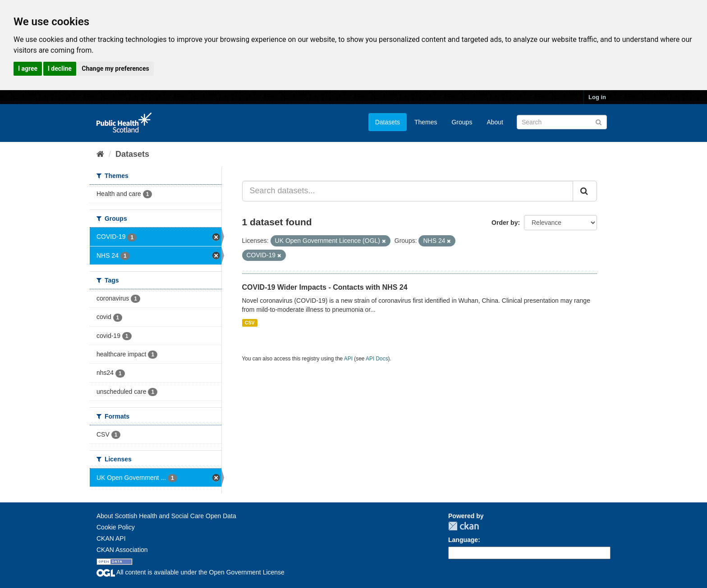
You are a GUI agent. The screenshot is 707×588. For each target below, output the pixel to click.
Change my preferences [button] (115, 68)
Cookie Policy (116, 527)
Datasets (388, 122)
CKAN (464, 526)
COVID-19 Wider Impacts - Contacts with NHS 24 (325, 287)
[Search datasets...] (408, 191)
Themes (426, 122)
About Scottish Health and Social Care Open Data (166, 516)
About (495, 122)
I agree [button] (28, 68)
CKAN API (111, 538)
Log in (597, 97)
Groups (462, 122)
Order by (505, 223)
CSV (250, 323)
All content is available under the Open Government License (191, 572)
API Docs (377, 359)
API (348, 359)
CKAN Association (122, 550)
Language (463, 540)
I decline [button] (60, 68)
